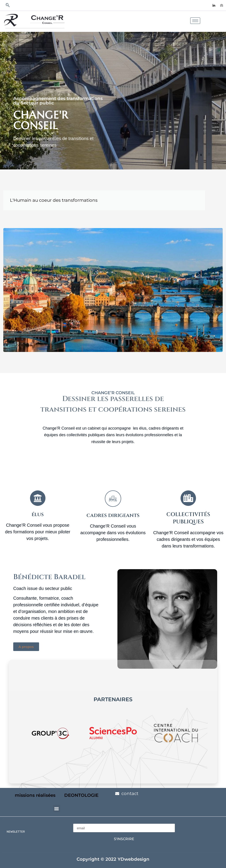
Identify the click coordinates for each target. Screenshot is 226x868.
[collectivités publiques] (188, 498)
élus (38, 515)
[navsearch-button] (8, 5)
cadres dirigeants (113, 515)
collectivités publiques (188, 518)
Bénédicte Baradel (49, 577)
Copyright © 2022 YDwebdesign (113, 859)
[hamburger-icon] (195, 21)
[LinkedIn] (214, 6)
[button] (57, 808)
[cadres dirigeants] (113, 499)
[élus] (38, 498)
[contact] (222, 6)
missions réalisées (35, 795)
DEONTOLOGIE (81, 795)
